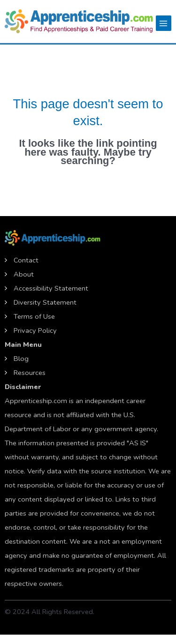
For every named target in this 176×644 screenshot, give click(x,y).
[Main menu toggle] (164, 23)
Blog (21, 359)
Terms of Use (34, 316)
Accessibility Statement (51, 288)
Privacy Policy (35, 330)
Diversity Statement (45, 302)
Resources (30, 373)
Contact (26, 260)
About (24, 274)
